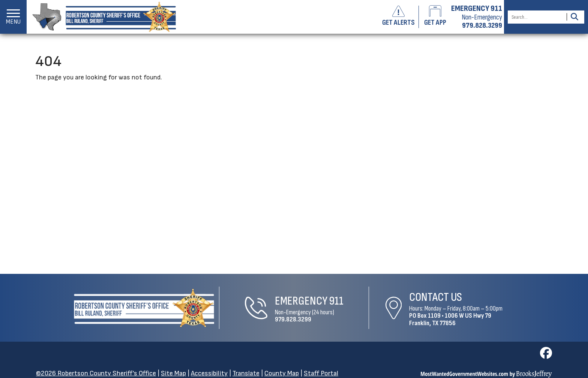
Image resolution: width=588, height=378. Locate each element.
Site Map (173, 373)
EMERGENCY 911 (477, 9)
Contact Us (436, 297)
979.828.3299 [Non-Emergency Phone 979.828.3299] (293, 319)
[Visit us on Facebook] (546, 355)
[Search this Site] (536, 17)
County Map (282, 373)
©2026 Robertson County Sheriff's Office (96, 373)
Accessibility (209, 373)
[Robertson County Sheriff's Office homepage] (101, 17)
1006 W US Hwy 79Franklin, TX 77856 (450, 319)
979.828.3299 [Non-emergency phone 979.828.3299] (482, 25)
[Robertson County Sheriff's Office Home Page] (144, 308)
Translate (246, 373)
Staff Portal (321, 373)
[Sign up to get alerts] (402, 17)
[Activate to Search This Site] (574, 17)
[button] (13, 17)
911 (336, 301)
